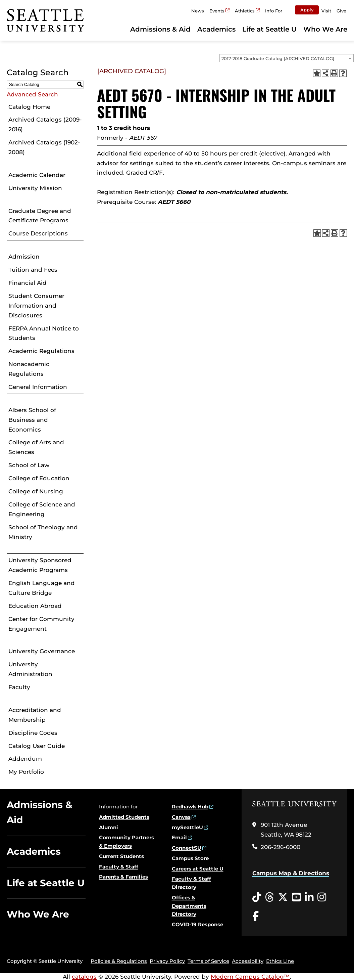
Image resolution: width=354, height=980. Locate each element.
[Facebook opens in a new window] (256, 917)
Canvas (181, 817)
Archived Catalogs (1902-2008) (44, 147)
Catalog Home (29, 107)
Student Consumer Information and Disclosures (36, 306)
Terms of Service (208, 961)
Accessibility (248, 961)
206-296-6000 (281, 847)
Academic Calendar (37, 175)
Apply (307, 10)
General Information (38, 387)
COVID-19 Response (197, 924)
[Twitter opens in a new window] (283, 897)
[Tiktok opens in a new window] (257, 897)
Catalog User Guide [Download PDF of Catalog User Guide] (37, 746)
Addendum (25, 759)
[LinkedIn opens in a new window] (309, 897)
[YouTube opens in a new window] (296, 897)
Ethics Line (280, 961)
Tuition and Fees (33, 270)
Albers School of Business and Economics (32, 420)
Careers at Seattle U (198, 869)
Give (341, 11)
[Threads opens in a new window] (269, 897)
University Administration (30, 669)
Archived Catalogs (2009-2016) (45, 124)
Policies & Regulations (119, 961)
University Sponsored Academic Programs (40, 565)
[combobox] (287, 58)
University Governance (42, 651)
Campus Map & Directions (291, 873)
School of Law (29, 465)
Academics (216, 29)
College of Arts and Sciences (36, 447)
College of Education (39, 478)
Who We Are (325, 29)
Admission (24, 257)
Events (217, 11)
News (198, 11)
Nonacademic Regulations (29, 369)
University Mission (35, 188)
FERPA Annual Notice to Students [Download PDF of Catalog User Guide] (44, 333)
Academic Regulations (41, 351)
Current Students (121, 856)
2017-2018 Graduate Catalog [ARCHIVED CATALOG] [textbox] (278, 58)
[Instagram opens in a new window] (322, 897)
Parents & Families (123, 877)
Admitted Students (124, 817)
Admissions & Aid (160, 29)
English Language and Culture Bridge (42, 588)
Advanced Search (32, 94)
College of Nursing (36, 491)
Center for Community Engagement (41, 624)
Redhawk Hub (190, 807)
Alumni (109, 827)
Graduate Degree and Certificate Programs (40, 216)
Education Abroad (35, 606)
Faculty (19, 687)
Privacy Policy (167, 961)
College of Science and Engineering (42, 509)
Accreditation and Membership (35, 715)
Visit (326, 11)
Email (179, 837)
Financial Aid (28, 283)
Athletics (245, 11)
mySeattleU (187, 827)
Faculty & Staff (119, 867)
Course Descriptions (38, 233)
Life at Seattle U (269, 29)
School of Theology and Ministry (43, 532)
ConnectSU (187, 848)
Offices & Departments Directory (189, 906)
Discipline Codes (33, 733)
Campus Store (190, 858)
